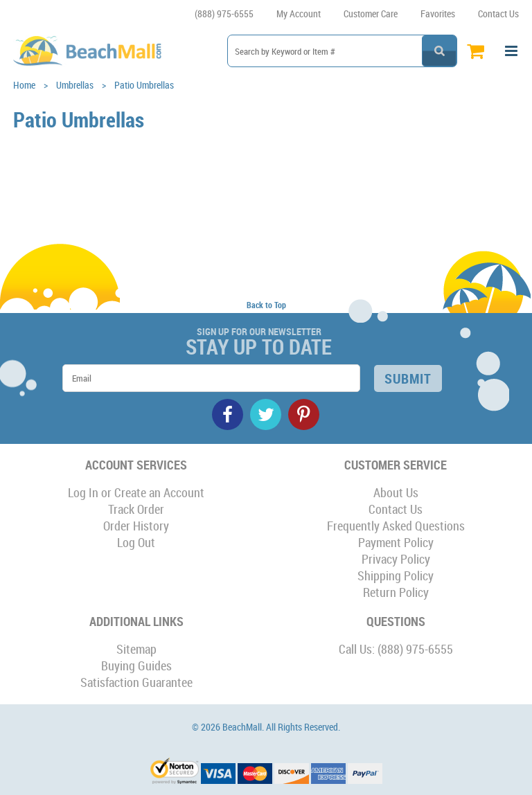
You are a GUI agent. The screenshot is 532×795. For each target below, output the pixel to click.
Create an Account (159, 492)
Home (24, 85)
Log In (83, 492)
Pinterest (304, 414)
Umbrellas (75, 85)
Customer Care (371, 14)
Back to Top (266, 305)
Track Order (136, 509)
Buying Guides (136, 666)
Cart (479, 51)
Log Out (136, 542)
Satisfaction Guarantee (136, 682)
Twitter (266, 414)
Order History (136, 526)
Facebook (228, 414)
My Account (299, 14)
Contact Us (498, 14)
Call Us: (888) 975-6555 (396, 649)
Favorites (438, 14)
